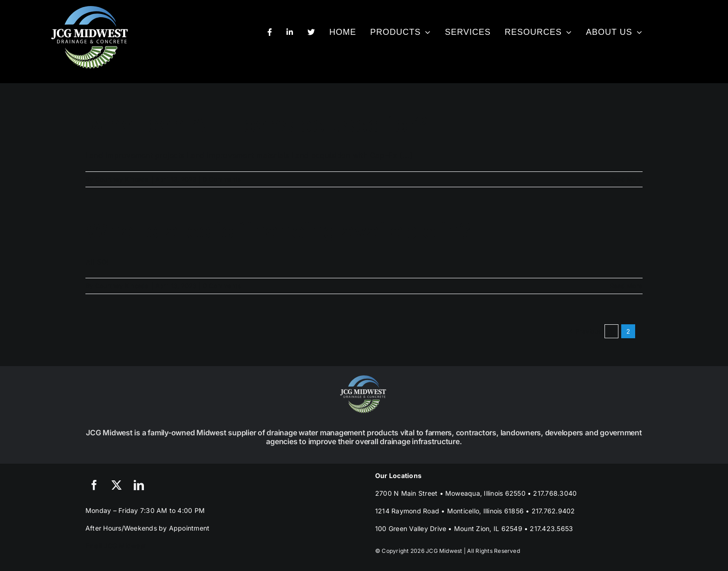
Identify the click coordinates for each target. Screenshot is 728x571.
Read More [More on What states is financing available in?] (626, 286)
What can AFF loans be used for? (257, 124)
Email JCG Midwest (116, 546)
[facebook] (94, 485)
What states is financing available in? (278, 231)
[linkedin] (139, 485)
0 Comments (222, 179)
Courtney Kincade (122, 179)
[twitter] (117, 485)
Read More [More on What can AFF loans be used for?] (626, 179)
